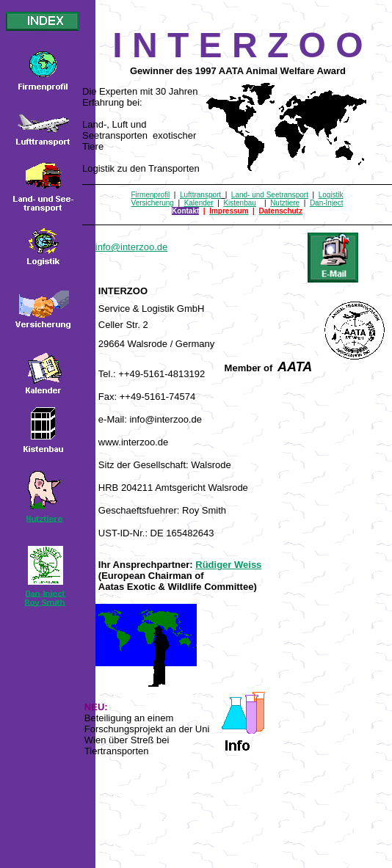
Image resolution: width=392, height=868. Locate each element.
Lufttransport (200, 195)
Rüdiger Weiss (228, 565)
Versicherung (153, 203)
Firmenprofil (150, 195)
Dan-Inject (327, 203)
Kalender (199, 203)
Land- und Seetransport (270, 195)
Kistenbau (239, 203)
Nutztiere (285, 203)
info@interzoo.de (131, 247)
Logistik (331, 195)
